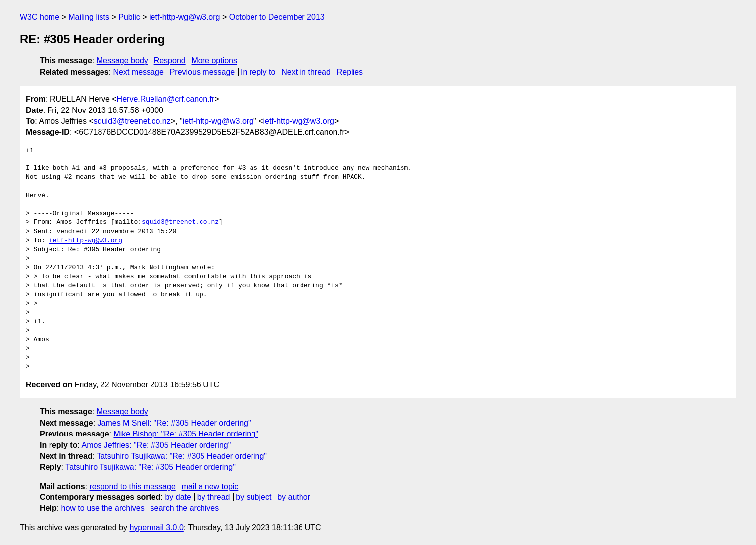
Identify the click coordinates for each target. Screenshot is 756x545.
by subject (253, 497)
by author (294, 497)
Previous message (202, 72)
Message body (122, 61)
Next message (139, 72)
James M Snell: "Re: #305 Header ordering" (174, 423)
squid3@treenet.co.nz (132, 121)
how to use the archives (103, 508)
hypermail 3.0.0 (156, 527)
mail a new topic (210, 486)
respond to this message (132, 486)
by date (178, 497)
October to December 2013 (277, 17)
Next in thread (306, 72)
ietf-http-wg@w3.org (184, 17)
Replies (350, 72)
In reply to (258, 72)
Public (129, 17)
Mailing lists (89, 17)
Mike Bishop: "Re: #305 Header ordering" (186, 434)
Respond (170, 61)
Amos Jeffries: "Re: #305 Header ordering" (156, 445)
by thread (214, 497)
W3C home (40, 17)
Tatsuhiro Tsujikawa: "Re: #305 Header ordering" (182, 456)
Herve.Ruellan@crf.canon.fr (166, 99)
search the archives (185, 508)
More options (215, 61)
